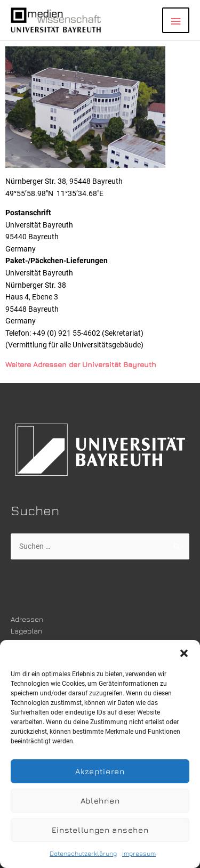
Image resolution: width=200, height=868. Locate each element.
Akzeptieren (100, 771)
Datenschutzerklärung (83, 853)
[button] (184, 653)
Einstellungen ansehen (100, 830)
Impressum (139, 853)
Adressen (27, 619)
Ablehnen (100, 801)
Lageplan (26, 631)
